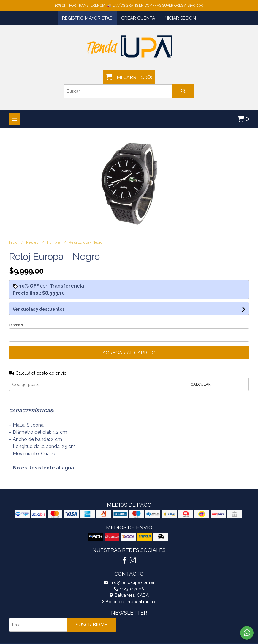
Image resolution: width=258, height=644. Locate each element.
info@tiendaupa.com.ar (129, 582)
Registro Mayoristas (87, 18)
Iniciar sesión (180, 18)
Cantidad (16, 325)
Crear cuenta (138, 18)
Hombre (54, 242)
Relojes (33, 242)
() (129, 77)
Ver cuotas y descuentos (39, 309)
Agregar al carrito (129, 353)
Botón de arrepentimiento (129, 602)
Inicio (14, 242)
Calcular (201, 384)
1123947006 (129, 589)
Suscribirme (92, 625)
